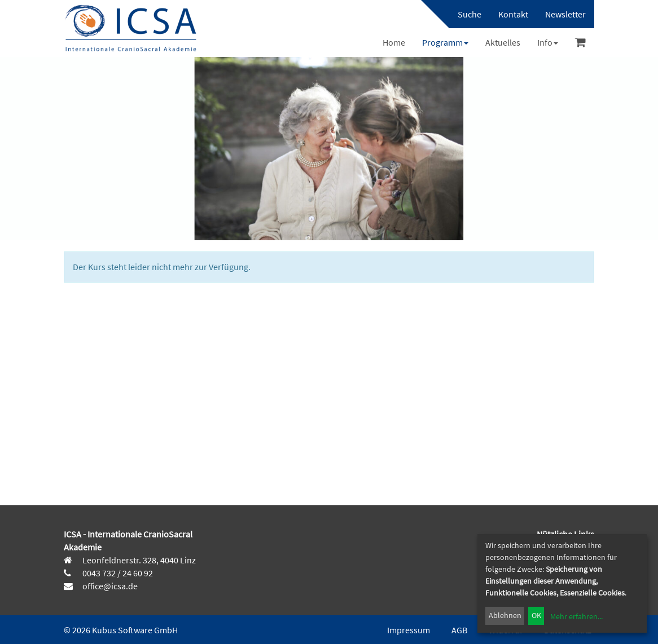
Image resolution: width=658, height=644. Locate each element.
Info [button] (548, 42)
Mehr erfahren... (576, 616)
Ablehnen (505, 615)
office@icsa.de (109, 586)
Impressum (409, 630)
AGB (459, 630)
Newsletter (565, 14)
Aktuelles (503, 42)
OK (536, 615)
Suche (470, 14)
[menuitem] (464, 14)
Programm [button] (445, 42)
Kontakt (513, 14)
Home (394, 42)
